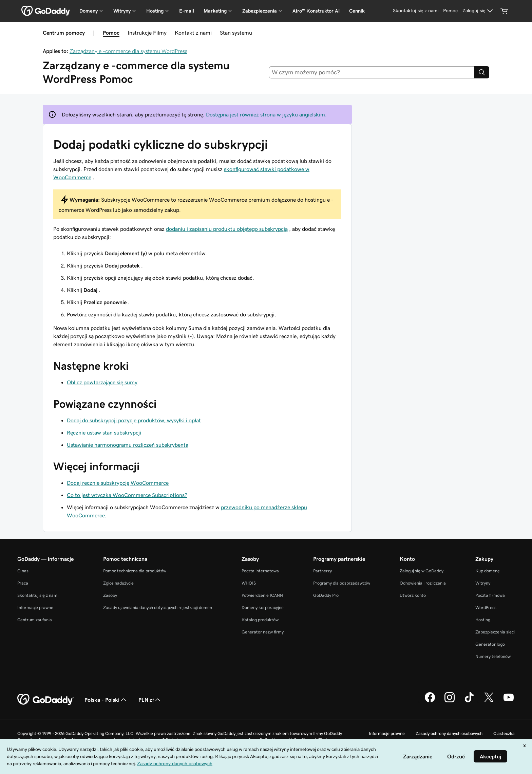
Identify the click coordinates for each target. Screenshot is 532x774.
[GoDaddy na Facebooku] (430, 701)
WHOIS (249, 583)
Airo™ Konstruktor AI (316, 11)
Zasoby (110, 595)
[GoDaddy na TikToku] (469, 701)
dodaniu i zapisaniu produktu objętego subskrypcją (227, 229)
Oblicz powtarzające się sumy (102, 382)
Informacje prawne (35, 607)
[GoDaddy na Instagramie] (450, 701)
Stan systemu (236, 33)
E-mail (187, 11)
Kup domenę (488, 571)
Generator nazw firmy (263, 632)
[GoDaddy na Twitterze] (489, 701)
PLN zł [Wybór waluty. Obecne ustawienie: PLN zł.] (150, 700)
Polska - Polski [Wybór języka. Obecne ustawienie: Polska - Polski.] (106, 700)
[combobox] (372, 72)
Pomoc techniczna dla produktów (135, 571)
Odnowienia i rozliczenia (423, 583)
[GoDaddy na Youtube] (509, 701)
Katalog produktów (260, 620)
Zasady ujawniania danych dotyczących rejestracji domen (158, 607)
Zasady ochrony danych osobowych (449, 733)
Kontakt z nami (193, 33)
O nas (23, 571)
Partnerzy (322, 571)
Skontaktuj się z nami (38, 595)
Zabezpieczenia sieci (495, 632)
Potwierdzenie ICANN (262, 595)
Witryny (483, 583)
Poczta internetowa (260, 571)
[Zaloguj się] (479, 11)
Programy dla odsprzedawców (342, 583)
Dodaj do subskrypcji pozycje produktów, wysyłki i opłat (134, 420)
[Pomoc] (450, 11)
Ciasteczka (504, 733)
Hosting (483, 620)
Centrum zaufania (35, 620)
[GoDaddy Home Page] (45, 700)
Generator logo (490, 644)
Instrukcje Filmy (147, 33)
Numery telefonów (493, 656)
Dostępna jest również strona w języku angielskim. (266, 114)
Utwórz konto (413, 595)
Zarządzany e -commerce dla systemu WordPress (128, 51)
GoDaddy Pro (326, 595)
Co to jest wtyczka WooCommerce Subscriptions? (127, 495)
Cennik (357, 11)
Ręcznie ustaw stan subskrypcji (104, 432)
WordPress (486, 607)
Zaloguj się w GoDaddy (422, 571)
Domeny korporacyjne (263, 607)
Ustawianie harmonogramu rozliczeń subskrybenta (128, 445)
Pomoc (111, 33)
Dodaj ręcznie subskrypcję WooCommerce (118, 483)
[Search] (482, 72)
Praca (23, 583)
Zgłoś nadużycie (118, 583)
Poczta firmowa (490, 595)
